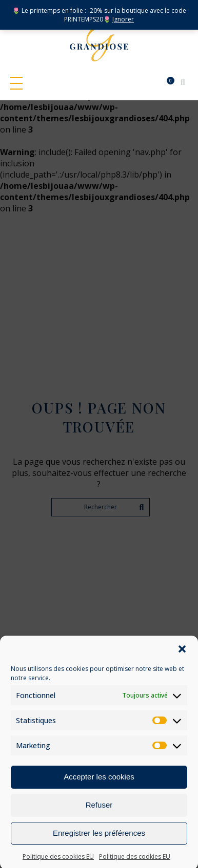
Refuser (99, 816)
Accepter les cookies (99, 788)
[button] (182, 660)
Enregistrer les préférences (99, 844)
